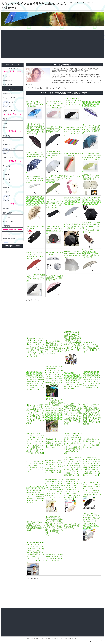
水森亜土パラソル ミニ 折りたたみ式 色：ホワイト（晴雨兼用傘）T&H (92, 177)
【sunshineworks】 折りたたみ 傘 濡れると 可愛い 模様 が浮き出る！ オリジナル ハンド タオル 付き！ (73, 131)
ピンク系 (6, 200)
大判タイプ (7, 76)
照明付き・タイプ (9, 111)
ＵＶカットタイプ (9, 89)
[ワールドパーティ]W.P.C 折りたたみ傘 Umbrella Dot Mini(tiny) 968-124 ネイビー (36, 154)
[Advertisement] (52, 44)
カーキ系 (6, 187)
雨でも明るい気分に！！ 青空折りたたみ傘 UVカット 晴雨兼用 (35, 104)
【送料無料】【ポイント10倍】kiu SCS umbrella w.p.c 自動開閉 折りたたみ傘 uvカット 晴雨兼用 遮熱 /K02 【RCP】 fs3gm (55, 443)
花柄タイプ (7, 153)
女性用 (5, 123)
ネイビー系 (7, 179)
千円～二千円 (7, 213)
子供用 (5, 128)
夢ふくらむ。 (92, 3)
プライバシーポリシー (77, 3)
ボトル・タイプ (8, 106)
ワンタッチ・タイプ (10, 102)
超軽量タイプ (7, 81)
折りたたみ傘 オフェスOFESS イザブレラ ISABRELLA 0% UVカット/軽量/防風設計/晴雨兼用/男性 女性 (35, 526)
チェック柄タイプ (9, 149)
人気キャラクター (9, 239)
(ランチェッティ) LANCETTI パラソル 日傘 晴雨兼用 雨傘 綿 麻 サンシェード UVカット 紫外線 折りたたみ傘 (54, 203)
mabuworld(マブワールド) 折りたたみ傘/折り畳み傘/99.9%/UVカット (73, 526)
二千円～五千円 (8, 217)
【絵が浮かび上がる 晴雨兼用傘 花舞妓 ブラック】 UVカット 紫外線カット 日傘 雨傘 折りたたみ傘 (92, 443)
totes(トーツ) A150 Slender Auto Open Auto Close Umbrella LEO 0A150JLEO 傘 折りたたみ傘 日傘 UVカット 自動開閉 (91, 253)
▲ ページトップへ (97, 641)
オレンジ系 (7, 196)
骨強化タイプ (7, 85)
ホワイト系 (7, 170)
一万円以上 (7, 226)
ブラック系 (7, 166)
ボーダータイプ (8, 140)
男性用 (5, 119)
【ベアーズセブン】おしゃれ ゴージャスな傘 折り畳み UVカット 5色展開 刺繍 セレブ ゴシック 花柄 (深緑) (91, 129)
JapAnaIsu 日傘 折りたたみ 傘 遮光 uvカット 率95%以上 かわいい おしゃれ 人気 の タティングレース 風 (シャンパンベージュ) (36, 201)
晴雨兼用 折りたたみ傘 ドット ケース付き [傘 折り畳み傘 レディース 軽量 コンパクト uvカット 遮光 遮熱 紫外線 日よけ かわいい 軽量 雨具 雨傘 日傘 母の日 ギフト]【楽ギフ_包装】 (54, 466)
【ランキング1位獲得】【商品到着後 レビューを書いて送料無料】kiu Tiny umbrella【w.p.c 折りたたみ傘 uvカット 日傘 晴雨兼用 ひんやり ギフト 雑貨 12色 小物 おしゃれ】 (54, 347)
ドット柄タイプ (8, 145)
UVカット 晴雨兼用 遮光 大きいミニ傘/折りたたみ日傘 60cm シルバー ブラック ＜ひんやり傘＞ (73, 102)
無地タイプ (7, 136)
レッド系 (6, 192)
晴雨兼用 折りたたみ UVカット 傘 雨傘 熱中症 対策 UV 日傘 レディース (91, 104)
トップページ (13, 68)
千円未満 (6, 209)
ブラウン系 (7, 183)
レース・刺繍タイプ (10, 158)
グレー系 (6, 175)
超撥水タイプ (7, 93)
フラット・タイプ (9, 98)
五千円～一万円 (8, 222)
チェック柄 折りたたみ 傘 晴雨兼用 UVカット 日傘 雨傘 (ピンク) (54, 278)
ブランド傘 (7, 234)
